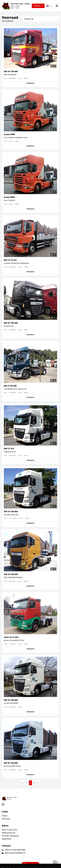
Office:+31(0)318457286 (15, 850)
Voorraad (6, 819)
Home (5, 816)
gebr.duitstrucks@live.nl (15, 853)
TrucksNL (16, 865)
